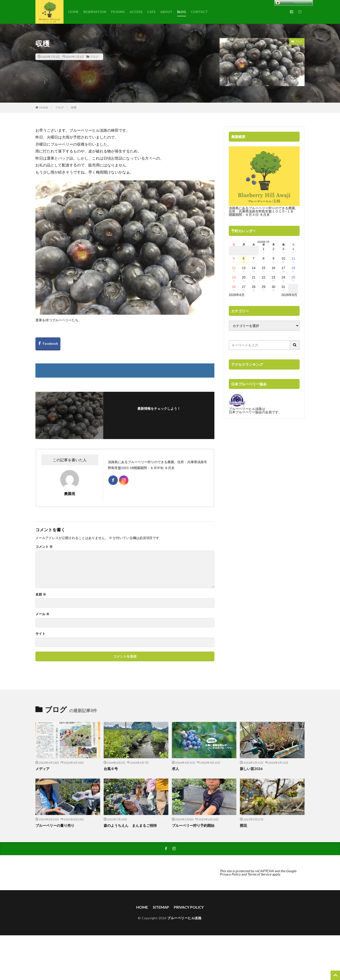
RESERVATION (95, 12)
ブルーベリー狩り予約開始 (193, 825)
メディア (42, 769)
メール (42, 614)
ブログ (94, 57)
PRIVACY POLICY (189, 907)
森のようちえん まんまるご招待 (130, 825)
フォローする (160, 415)
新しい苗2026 (251, 769)
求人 (175, 769)
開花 (243, 825)
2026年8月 (289, 295)
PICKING (118, 12)
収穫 (74, 107)
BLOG (182, 12)
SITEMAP (161, 907)
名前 (41, 594)
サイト (40, 634)
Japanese (285, 3)
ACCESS (136, 12)
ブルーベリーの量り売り (55, 825)
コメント (44, 547)
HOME (73, 12)
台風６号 (111, 769)
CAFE (151, 12)
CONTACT (199, 12)
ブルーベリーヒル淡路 (184, 918)
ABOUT (166, 12)
